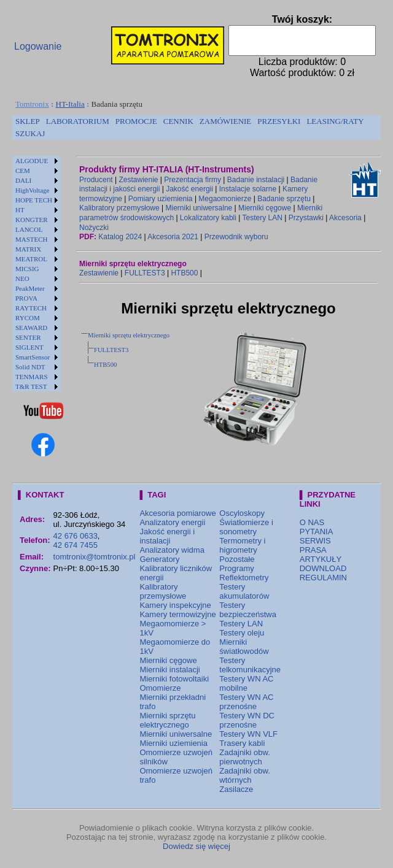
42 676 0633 (76, 536)
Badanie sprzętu (284, 199)
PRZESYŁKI (279, 121)
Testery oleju (242, 633)
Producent (96, 180)
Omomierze (160, 688)
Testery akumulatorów (244, 591)
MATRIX (28, 249)
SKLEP (28, 121)
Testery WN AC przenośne (246, 702)
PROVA (26, 298)
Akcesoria (345, 218)
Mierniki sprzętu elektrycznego (129, 335)
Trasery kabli (242, 743)
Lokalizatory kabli (208, 218)
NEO (22, 278)
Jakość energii (189, 189)
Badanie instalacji (256, 180)
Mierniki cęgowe (265, 208)
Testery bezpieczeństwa (248, 610)
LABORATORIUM (78, 121)
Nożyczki (94, 228)
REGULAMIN (323, 578)
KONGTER (32, 220)
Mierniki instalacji (169, 670)
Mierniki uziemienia (173, 743)
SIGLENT (29, 347)
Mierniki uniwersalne (199, 208)
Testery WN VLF (248, 734)
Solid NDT (30, 367)
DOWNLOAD (323, 568)
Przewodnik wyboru (236, 237)
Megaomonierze (225, 199)
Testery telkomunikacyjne (250, 665)
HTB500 (184, 273)
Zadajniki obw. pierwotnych (244, 757)
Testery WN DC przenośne (247, 720)
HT (20, 210)
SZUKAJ (30, 133)
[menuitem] (28, 121)
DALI (23, 180)
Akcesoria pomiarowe (177, 513)
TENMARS (32, 377)
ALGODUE (32, 161)
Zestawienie (139, 180)
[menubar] (196, 128)
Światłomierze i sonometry (246, 527)
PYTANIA (317, 532)
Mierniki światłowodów (244, 647)
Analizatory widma (172, 550)
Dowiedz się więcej (196, 846)
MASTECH (32, 239)
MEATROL (31, 259)
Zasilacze (236, 789)
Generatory (159, 559)
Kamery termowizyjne (177, 614)
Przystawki (306, 218)
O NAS (312, 522)
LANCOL (29, 229)
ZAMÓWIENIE (225, 121)
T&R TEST (31, 386)
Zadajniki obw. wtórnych (244, 775)
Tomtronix (32, 104)
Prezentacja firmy (193, 180)
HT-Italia (70, 104)
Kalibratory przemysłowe (119, 208)
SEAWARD (31, 328)
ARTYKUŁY (321, 559)
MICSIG (27, 269)
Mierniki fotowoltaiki (174, 679)
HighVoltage (32, 190)
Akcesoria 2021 (173, 237)
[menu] (37, 274)
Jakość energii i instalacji (167, 536)
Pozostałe (237, 559)
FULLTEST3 (145, 273)
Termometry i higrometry (242, 545)
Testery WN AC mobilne (246, 683)
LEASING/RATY (335, 121)
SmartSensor (33, 357)
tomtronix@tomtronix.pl (95, 557)
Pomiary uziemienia (161, 199)
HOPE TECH (34, 200)
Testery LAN (262, 218)
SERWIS (315, 541)
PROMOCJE (136, 121)
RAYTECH (31, 308)
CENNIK (178, 121)
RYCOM (28, 318)
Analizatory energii (172, 522)
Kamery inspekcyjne (175, 605)
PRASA (313, 550)
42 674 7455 (76, 545)
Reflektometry (244, 578)
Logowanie (38, 46)
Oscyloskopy (242, 513)
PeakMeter (30, 288)
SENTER (28, 337)
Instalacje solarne (248, 189)
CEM (23, 171)
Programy (236, 568)
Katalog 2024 (120, 237)
